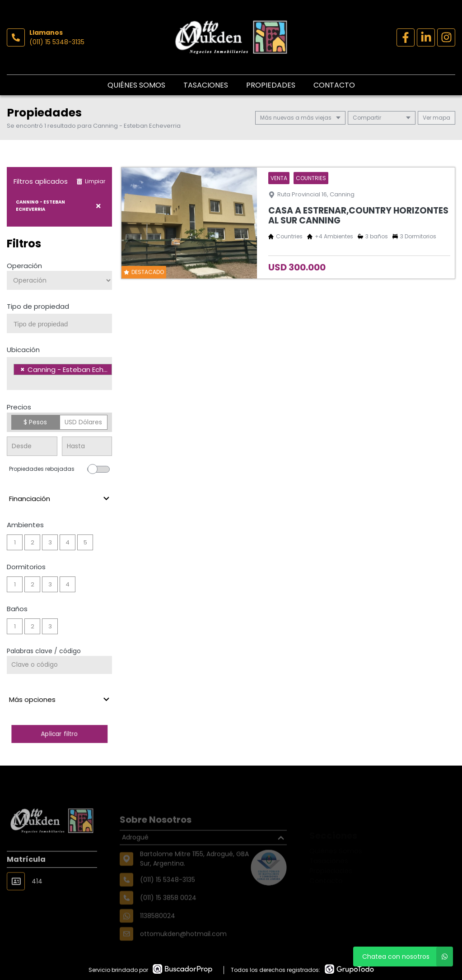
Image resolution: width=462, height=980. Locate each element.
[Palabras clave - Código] (59, 665)
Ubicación (23, 350)
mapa (436, 118)
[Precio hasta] (87, 446)
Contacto (334, 85)
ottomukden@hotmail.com (183, 948)
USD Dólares (83, 422)
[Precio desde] (32, 446)
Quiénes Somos (136, 85)
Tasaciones (206, 85)
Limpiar (91, 181)
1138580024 (158, 930)
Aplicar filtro (59, 734)
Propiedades (271, 85)
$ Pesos (35, 422)
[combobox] (59, 323)
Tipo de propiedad (38, 306)
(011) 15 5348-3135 (57, 42)
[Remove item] (23, 369)
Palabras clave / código (44, 651)
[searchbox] (63, 324)
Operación (24, 266)
